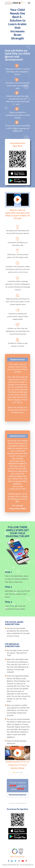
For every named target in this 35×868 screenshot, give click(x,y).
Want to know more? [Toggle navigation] (17, 856)
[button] (14, 772)
